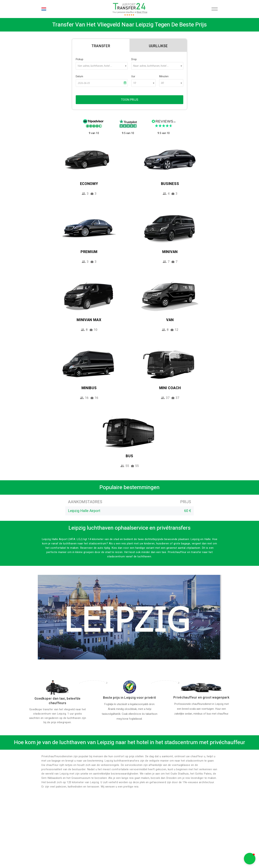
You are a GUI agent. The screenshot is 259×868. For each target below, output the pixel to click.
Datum (79, 76)
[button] (250, 859)
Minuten (164, 76)
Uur (133, 76)
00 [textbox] (162, 83)
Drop (134, 59)
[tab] (101, 45)
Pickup (79, 59)
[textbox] (102, 66)
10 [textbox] (134, 83)
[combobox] (102, 66)
